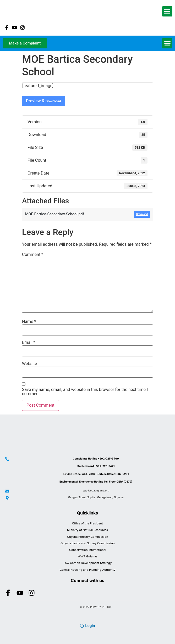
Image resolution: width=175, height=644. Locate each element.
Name (29, 322)
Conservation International (88, 550)
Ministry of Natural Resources (87, 530)
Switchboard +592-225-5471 (96, 466)
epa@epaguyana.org (96, 490)
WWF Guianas (88, 556)
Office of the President (87, 523)
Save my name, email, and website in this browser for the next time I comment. (85, 392)
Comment (33, 255)
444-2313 (89, 474)
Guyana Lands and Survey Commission (88, 543)
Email (29, 343)
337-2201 (123, 474)
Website (29, 364)
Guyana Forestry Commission (88, 537)
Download (53, 101)
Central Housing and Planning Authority (87, 570)
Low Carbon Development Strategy (87, 563)
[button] (167, 11)
